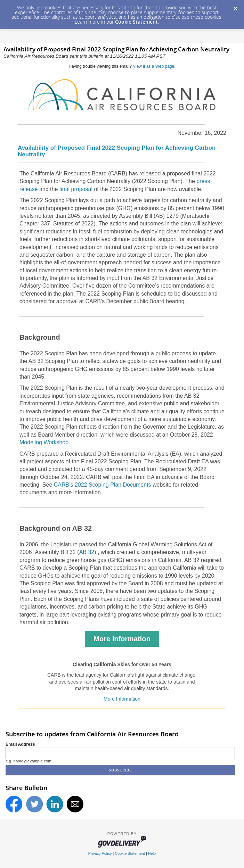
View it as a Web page (153, 66)
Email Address (20, 744)
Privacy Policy (100, 853)
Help (152, 853)
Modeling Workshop (44, 442)
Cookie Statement (136, 22)
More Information (122, 639)
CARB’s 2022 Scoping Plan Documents (103, 485)
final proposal (76, 189)
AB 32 (87, 552)
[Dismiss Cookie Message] (235, 7)
